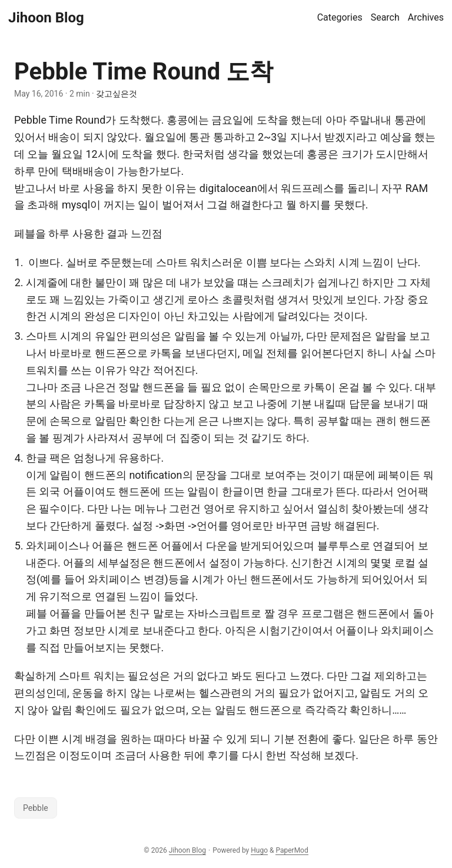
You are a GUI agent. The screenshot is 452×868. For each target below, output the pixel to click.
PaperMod (292, 850)
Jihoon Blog (46, 18)
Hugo (259, 850)
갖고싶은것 (117, 94)
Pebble (36, 808)
